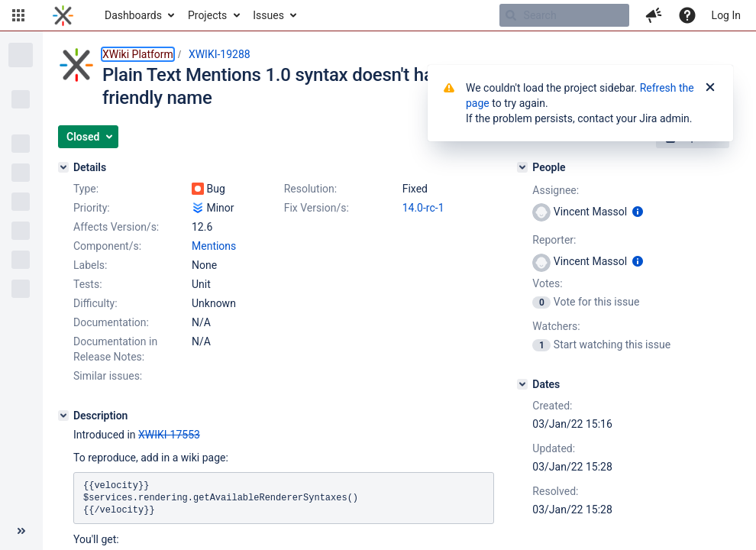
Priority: (92, 208)
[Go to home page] (63, 15)
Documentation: (111, 322)
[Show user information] (638, 212)
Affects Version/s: (116, 227)
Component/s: (107, 246)
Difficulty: (95, 303)
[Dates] (522, 384)
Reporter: (554, 240)
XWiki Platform (138, 54)
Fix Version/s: (317, 208)
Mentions (214, 246)
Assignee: (556, 190)
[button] (18, 15)
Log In (726, 15)
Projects (207, 15)
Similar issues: (108, 376)
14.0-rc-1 (423, 208)
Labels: (90, 265)
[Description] (63, 416)
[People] (522, 167)
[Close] (710, 88)
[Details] (63, 167)
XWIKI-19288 (220, 54)
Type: (86, 189)
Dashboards (133, 15)
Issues (268, 15)
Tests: (88, 284)
